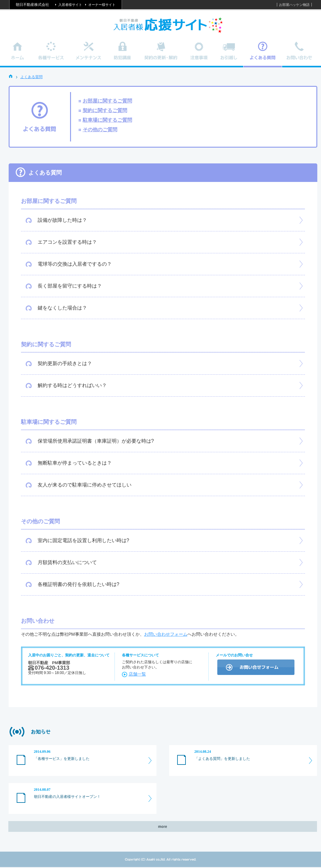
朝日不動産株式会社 (32, 5)
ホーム (18, 55)
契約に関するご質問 (105, 110)
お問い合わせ (300, 55)
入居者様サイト (70, 5)
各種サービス (51, 55)
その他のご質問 (100, 130)
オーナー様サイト (102, 5)
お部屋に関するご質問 (107, 101)
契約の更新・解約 (161, 55)
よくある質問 (31, 77)
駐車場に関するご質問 (107, 120)
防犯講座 (123, 55)
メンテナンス (89, 55)
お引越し (229, 55)
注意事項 (199, 55)
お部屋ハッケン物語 (294, 5)
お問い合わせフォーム (166, 634)
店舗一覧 (137, 674)
